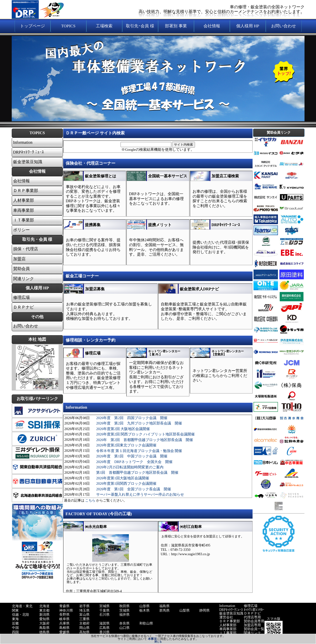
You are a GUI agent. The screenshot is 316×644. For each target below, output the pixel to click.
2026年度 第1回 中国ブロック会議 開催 (132, 456)
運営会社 (226, 617)
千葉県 (104, 610)
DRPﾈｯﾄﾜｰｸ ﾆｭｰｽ (29, 152)
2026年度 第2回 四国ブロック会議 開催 (132, 418)
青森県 (64, 606)
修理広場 (21, 298)
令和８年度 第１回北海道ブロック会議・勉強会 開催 (139, 451)
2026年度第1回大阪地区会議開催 (123, 478)
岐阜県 (64, 619)
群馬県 (164, 610)
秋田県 (124, 606)
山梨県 (184, 610)
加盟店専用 (252, 625)
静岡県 (204, 610)
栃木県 (144, 610)
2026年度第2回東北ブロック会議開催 (126, 445)
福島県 (164, 606)
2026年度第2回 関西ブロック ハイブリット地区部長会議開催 (145, 434)
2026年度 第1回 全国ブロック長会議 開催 (134, 489)
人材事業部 (24, 201)
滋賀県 (104, 623)
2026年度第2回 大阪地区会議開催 (123, 429)
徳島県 (44, 632)
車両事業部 (24, 211)
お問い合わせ (26, 326)
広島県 (104, 628)
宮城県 (104, 606)
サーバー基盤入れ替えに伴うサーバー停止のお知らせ (140, 494)
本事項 (152, 639)
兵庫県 (64, 623)
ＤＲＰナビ (24, 307)
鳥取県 (44, 628)
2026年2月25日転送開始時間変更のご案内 (130, 467)
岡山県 (84, 628)
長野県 (64, 615)
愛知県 (44, 619)
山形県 (144, 606)
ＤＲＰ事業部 (26, 191)
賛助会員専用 (254, 621)
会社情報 (21, 181)
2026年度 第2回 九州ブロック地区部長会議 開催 (139, 423)
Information (23, 142)
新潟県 (44, 615)
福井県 (124, 615)
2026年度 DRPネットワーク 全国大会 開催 (134, 462)
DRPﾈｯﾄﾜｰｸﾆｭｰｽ (231, 610)
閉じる (158, 642)
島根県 (64, 628)
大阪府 (44, 623)
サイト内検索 (183, 145)
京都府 (84, 623)
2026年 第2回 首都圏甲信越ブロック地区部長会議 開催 (145, 440)
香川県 (104, 632)
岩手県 (84, 606)
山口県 (124, 628)
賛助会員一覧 (254, 629)
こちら (90, 500)
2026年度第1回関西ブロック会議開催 (126, 483)
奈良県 (124, 623)
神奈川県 (66, 610)
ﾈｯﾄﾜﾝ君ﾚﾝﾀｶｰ (254, 610)
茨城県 (124, 610)
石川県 (104, 615)
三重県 (84, 619)
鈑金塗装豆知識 (231, 613)
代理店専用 (252, 617)
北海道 (44, 606)
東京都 (44, 610)
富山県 (84, 615)
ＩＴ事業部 (24, 220)
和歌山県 (146, 623)
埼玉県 (84, 610)
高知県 (84, 632)
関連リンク (24, 279)
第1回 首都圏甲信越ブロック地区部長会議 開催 (137, 473)
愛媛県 (64, 632)
